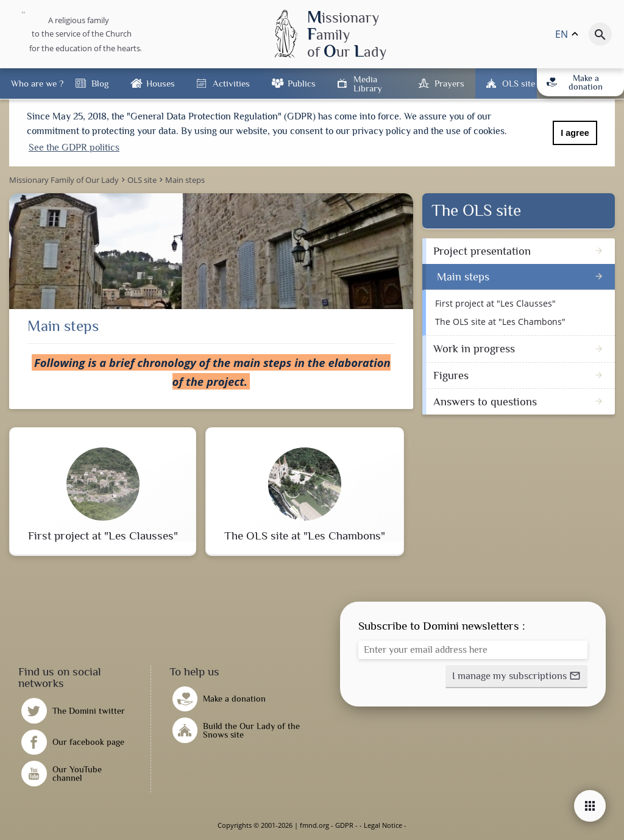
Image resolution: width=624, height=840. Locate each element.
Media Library (368, 84)
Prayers (449, 83)
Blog (100, 83)
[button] (516, 677)
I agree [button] (575, 133)
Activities (231, 83)
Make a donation (575, 82)
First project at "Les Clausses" (495, 303)
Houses (161, 83)
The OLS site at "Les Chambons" (500, 322)
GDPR (344, 825)
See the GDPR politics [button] (74, 148)
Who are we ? (37, 83)
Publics (302, 83)
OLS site (519, 83)
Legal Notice (383, 825)
